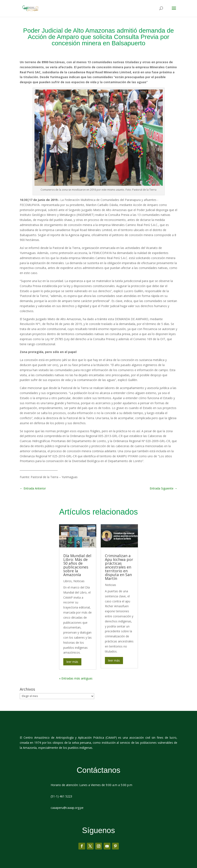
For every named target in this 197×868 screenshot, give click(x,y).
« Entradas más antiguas (76, 678)
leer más (72, 662)
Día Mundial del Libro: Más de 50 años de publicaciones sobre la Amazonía (77, 565)
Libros (67, 581)
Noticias (79, 581)
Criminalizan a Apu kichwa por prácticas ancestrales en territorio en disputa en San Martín (119, 567)
